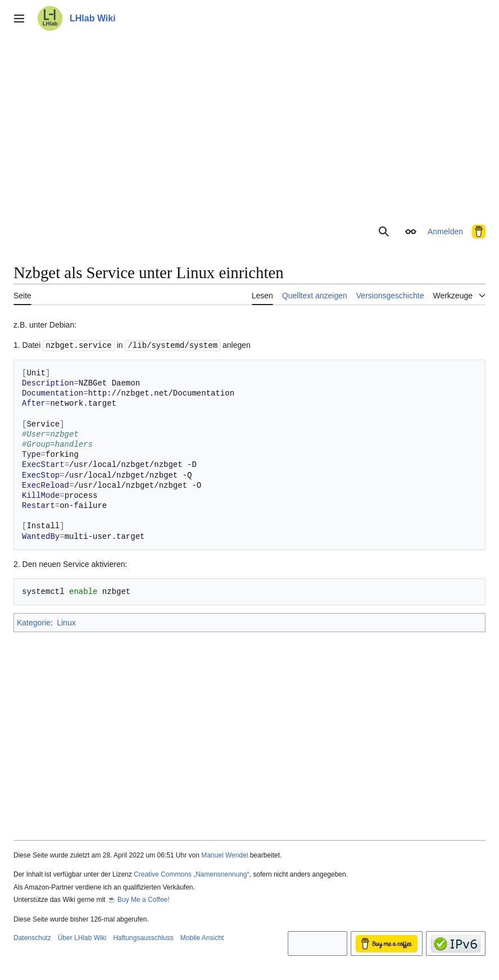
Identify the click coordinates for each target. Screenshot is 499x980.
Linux (66, 622)
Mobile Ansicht (202, 937)
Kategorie (34, 622)
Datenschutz (32, 937)
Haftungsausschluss (143, 937)
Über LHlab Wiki (82, 937)
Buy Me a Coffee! (144, 899)
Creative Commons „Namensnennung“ (191, 874)
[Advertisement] (249, 126)
